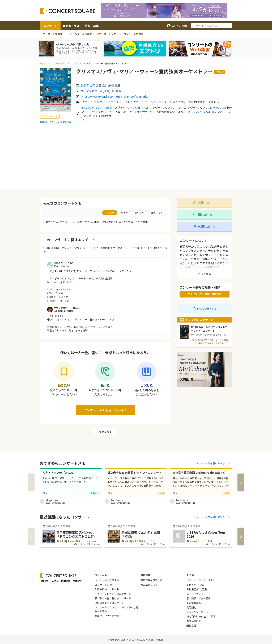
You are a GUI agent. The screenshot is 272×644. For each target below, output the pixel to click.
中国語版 (78, 581)
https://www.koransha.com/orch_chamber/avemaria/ (114, 96)
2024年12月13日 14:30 (58, 301)
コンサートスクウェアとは (201, 580)
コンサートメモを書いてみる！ (105, 410)
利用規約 (191, 607)
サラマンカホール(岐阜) (95, 91)
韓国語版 (66, 581)
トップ (43, 63)
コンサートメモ (106, 34)
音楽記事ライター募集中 (200, 598)
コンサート (50, 26)
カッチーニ (180, 108)
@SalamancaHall (64, 311)
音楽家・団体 (71, 26)
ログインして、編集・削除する (205, 294)
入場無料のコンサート (107, 589)
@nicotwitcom (62, 266)
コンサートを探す (51, 34)
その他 (190, 575)
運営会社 (191, 625)
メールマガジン (195, 594)
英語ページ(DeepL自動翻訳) (55, 122)
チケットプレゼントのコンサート (113, 594)
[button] (241, 482)
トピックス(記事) (196, 585)
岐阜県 (117, 91)
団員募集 (145, 575)
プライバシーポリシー (199, 612)
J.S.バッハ (214, 108)
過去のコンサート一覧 (107, 616)
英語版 (55, 581)
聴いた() (139, 213)
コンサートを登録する (107, 580)
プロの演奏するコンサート (109, 603)
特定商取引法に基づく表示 (201, 616)
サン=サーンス (146, 112)
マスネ (87, 116)
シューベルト (143, 108)
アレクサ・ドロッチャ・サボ (112, 102)
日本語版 (45, 581)
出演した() (157, 213)
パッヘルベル (202, 112)
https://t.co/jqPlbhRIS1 (60, 282)
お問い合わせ (194, 621)
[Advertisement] (136, 157)
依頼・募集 (92, 26)
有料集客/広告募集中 (198, 589)
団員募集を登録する (151, 580)
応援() (125, 213)
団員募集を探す (149, 585)
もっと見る (105, 431)
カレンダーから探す (79, 34)
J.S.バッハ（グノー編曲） (98, 108)
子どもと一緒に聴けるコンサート (113, 598)
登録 (132, 34)
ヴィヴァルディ (102, 112)
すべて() (110, 213)
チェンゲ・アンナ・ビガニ (161, 102)
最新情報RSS (194, 603)
